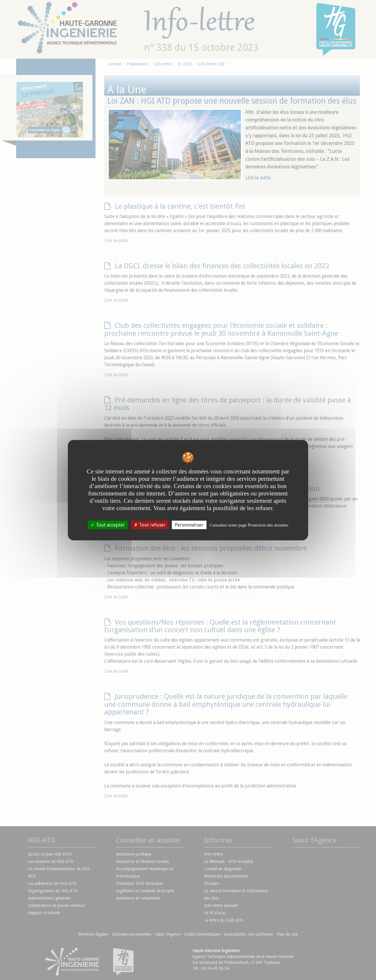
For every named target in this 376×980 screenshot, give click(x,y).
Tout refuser (150, 525)
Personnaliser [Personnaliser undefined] (189, 525)
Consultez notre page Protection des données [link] (249, 525)
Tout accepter (108, 525)
